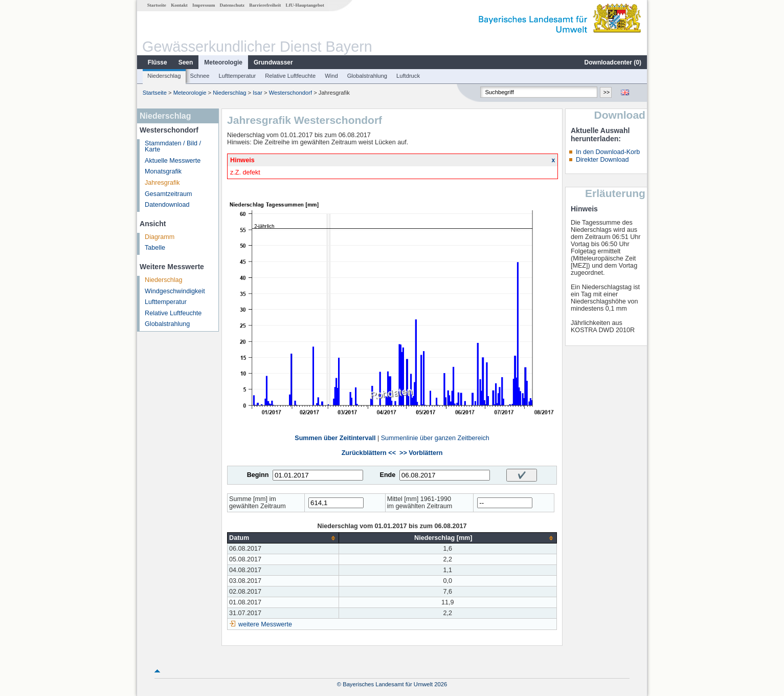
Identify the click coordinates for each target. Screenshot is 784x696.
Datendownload (167, 205)
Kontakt (179, 5)
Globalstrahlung (367, 76)
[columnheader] (283, 538)
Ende (387, 475)
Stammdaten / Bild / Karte (173, 147)
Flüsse (158, 62)
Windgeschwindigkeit (175, 291)
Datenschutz (232, 5)
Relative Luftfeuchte (290, 76)
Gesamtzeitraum (168, 194)
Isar (257, 93)
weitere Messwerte (265, 624)
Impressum (204, 5)
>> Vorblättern (421, 453)
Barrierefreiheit (265, 5)
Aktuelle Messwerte (173, 161)
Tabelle (155, 248)
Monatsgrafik (163, 171)
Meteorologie (223, 62)
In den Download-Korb (608, 152)
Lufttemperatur (237, 76)
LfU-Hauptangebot (305, 5)
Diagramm (160, 237)
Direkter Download (602, 160)
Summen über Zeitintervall (335, 438)
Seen (186, 62)
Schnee (200, 76)
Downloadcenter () (613, 62)
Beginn (258, 475)
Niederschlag (164, 76)
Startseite (157, 5)
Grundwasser (273, 62)
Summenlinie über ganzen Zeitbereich (435, 438)
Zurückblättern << (369, 453)
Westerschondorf (290, 93)
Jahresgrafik (162, 183)
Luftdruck (408, 76)
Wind (331, 76)
